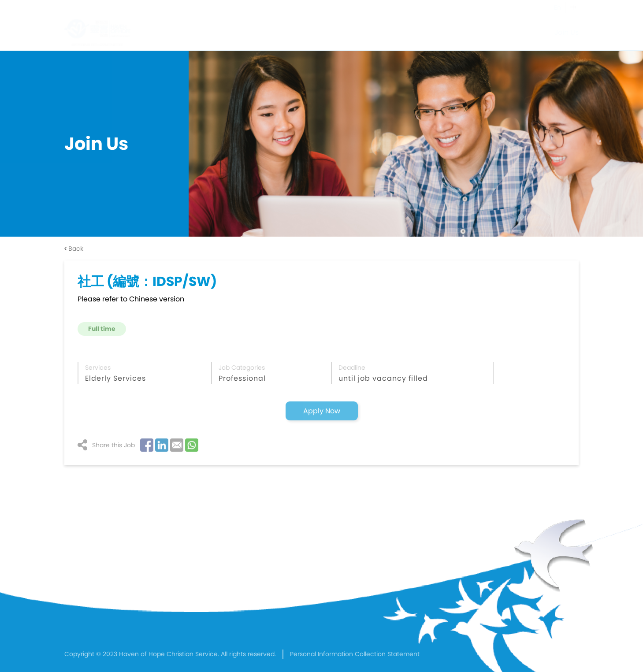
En (558, 7)
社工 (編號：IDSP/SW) (147, 282)
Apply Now (322, 411)
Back (74, 249)
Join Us (567, 32)
